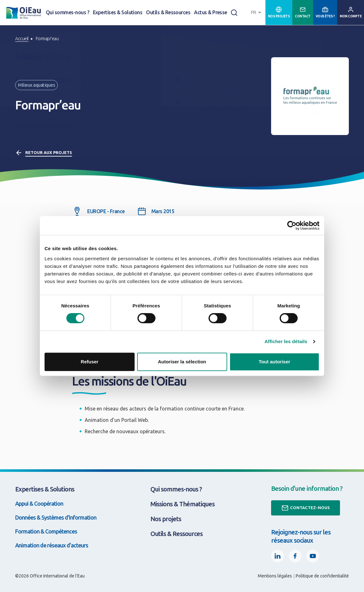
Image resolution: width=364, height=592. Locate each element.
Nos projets (166, 519)
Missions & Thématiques (182, 504)
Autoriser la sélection (182, 362)
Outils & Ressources (168, 12)
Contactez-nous (306, 508)
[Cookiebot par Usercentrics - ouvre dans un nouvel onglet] (292, 225)
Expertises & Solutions (118, 12)
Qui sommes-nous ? (67, 12)
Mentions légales (275, 576)
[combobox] (257, 12)
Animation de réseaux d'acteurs (52, 545)
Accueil (22, 39)
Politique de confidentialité (322, 576)
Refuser (90, 362)
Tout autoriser (275, 362)
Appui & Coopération (39, 503)
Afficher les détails (286, 341)
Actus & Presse (211, 12)
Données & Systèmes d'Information (56, 517)
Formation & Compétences (46, 531)
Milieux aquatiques (36, 85)
